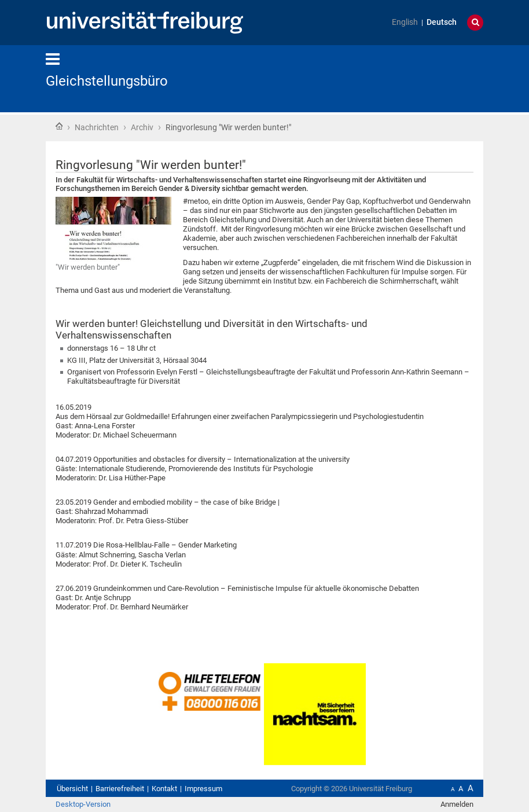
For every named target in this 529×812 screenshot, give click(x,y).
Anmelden (457, 804)
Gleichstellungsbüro (107, 81)
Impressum (203, 789)
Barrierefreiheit (120, 789)
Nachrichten (97, 127)
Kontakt (164, 789)
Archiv (142, 127)
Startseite (59, 126)
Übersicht (72, 789)
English (405, 22)
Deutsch (442, 22)
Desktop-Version (83, 804)
